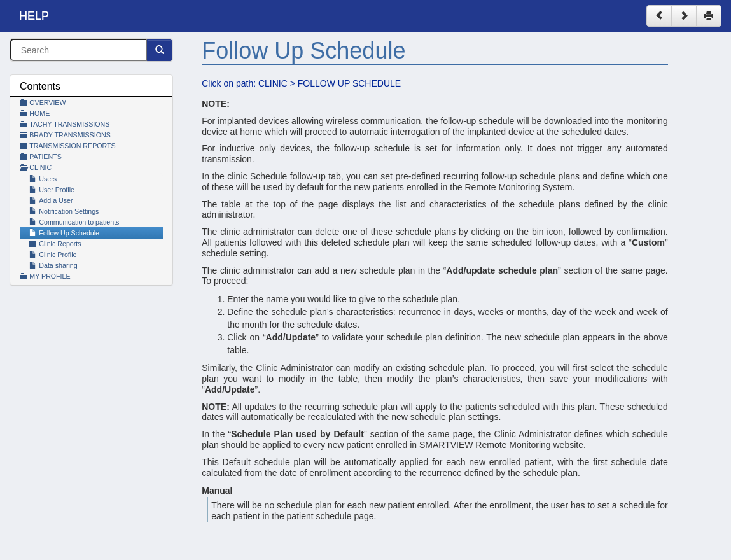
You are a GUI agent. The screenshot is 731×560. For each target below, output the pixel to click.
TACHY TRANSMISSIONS (69, 124)
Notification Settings (64, 211)
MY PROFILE (50, 276)
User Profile (52, 190)
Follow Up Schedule (64, 233)
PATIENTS (45, 157)
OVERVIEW (47, 102)
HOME (39, 113)
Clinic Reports (60, 244)
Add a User (51, 200)
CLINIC (40, 167)
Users (43, 179)
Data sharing (53, 265)
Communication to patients (74, 222)
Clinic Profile (53, 255)
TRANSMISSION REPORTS (72, 146)
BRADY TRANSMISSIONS (70, 135)
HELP (34, 16)
